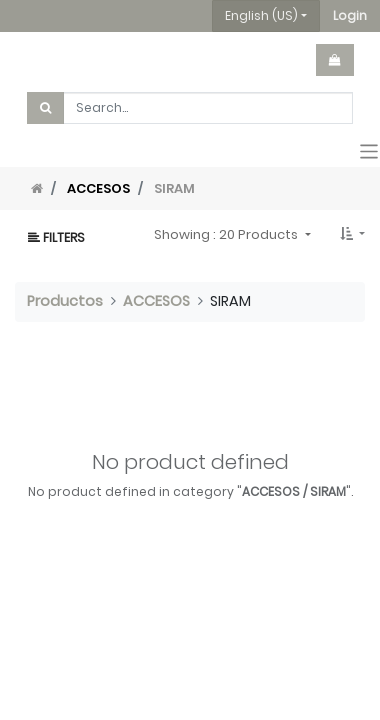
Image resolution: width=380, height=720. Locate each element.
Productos (65, 301)
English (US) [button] (261, 15)
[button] (350, 16)
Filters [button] (56, 237)
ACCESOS (98, 188)
